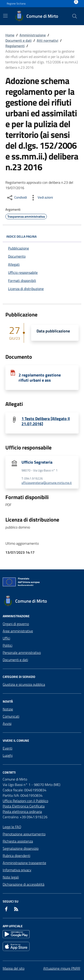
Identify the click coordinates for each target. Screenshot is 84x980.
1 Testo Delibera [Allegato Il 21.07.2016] (46, 421)
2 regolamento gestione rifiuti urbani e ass (40, 378)
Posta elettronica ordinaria (22, 812)
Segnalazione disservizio (21, 848)
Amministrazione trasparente (24, 863)
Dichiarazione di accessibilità (24, 884)
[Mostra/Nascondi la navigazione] (5, 16)
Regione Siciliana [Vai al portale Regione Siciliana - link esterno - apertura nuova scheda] (16, 4)
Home (10, 35)
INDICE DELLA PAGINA (42, 236)
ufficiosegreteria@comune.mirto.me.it (47, 483)
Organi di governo (16, 624)
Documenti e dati (18, 40)
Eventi (8, 748)
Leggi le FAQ (12, 827)
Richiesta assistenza (18, 841)
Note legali (11, 877)
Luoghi (8, 755)
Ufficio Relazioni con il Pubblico (25, 801)
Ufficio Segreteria (37, 462)
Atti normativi (47, 40)
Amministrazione (33, 35)
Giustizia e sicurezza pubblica (24, 684)
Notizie (8, 709)
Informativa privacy (17, 870)
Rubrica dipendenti (16, 856)
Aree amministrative (18, 631)
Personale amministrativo (22, 653)
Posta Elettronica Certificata (24, 806)
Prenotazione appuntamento (24, 834)
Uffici (6, 638)
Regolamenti (15, 46)
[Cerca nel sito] (75, 16)
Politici (8, 645)
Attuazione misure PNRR (62, 968)
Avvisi (7, 723)
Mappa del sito (14, 968)
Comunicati (11, 716)
